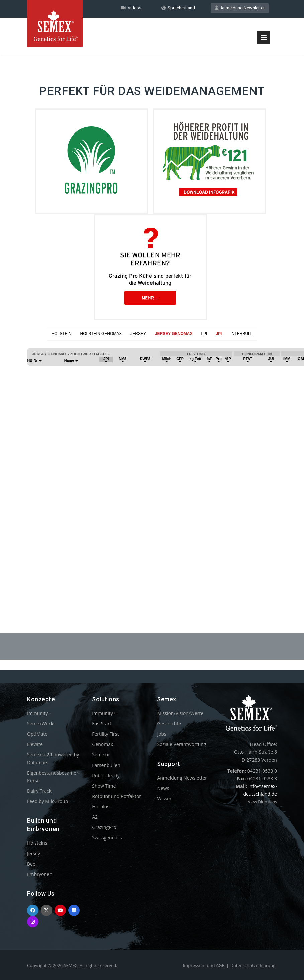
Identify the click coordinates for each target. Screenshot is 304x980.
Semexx (100, 755)
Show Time (104, 786)
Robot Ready (106, 775)
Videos (131, 8)
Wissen (165, 798)
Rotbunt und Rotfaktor (117, 796)
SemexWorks (41, 724)
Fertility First (105, 734)
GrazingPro (104, 827)
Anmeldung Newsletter (240, 8)
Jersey (34, 853)
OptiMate (37, 734)
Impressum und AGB (204, 965)
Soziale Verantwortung (181, 744)
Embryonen (40, 874)
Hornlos (101, 807)
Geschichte (169, 724)
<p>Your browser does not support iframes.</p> (152, 470)
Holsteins (37, 843)
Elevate (35, 744)
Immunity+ (39, 713)
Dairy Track (39, 791)
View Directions (263, 802)
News (163, 788)
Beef (32, 864)
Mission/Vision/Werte (180, 713)
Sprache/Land (178, 8)
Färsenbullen (106, 765)
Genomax (103, 744)
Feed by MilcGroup (47, 801)
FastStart (102, 724)
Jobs (161, 734)
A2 (95, 817)
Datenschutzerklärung (253, 965)
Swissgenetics (107, 838)
